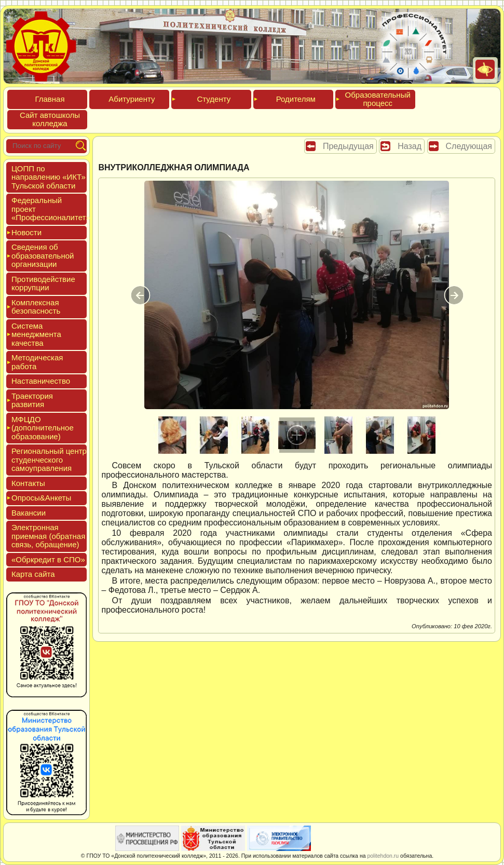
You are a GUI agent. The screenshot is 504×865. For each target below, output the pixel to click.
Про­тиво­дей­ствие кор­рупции (43, 283)
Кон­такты (28, 483)
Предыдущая (348, 146)
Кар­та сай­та (33, 574)
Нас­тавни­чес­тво (41, 381)
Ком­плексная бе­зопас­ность (36, 307)
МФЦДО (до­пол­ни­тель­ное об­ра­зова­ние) (43, 428)
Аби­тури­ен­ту (132, 99)
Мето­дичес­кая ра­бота (37, 362)
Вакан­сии (29, 513)
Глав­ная (50, 99)
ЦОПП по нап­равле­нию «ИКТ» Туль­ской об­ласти (49, 177)
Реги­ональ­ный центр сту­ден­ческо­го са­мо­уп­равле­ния (49, 459)
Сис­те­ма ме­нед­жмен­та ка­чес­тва (36, 334)
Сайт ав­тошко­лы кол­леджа (50, 119)
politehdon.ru (383, 856)
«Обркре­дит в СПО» (48, 559)
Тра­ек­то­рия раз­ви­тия (32, 400)
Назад (410, 146)
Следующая (469, 146)
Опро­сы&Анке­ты (41, 498)
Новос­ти (26, 232)
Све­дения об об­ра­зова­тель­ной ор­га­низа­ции (43, 255)
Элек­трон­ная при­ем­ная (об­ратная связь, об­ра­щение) (48, 536)
